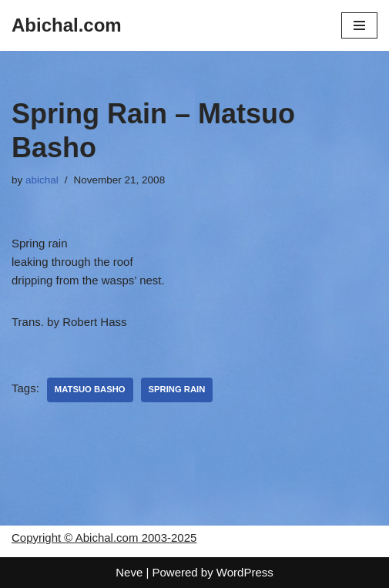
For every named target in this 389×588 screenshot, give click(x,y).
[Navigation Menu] (359, 25)
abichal (42, 180)
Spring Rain (177, 389)
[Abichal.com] (67, 25)
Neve (129, 572)
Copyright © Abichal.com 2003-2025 (104, 538)
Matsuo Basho (90, 389)
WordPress (245, 572)
